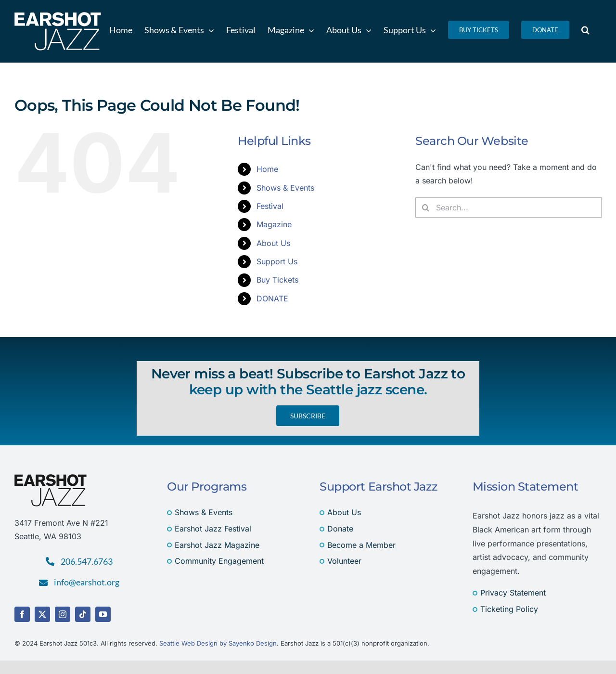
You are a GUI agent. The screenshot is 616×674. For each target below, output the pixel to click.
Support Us (277, 261)
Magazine (274, 224)
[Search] (425, 207)
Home (267, 169)
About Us (273, 243)
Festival (270, 206)
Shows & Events (285, 188)
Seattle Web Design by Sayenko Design (218, 643)
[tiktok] (83, 614)
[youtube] (103, 614)
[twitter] (42, 614)
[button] (585, 30)
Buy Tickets (277, 280)
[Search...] (508, 207)
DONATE (272, 298)
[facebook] (22, 614)
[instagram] (63, 614)
